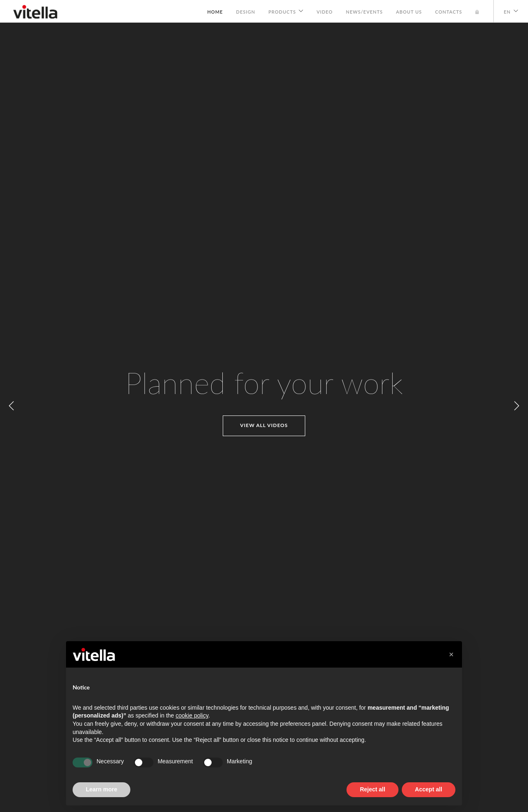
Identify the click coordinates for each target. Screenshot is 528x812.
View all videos (264, 425)
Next (516, 406)
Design (245, 12)
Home (215, 12)
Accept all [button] (429, 789)
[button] (451, 654)
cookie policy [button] (192, 715)
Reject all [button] (372, 789)
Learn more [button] (101, 789)
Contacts (449, 12)
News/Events (364, 12)
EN (507, 12)
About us (409, 12)
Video (324, 12)
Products (282, 12)
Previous (12, 406)
